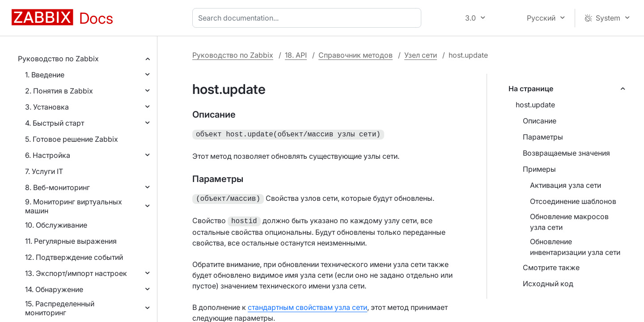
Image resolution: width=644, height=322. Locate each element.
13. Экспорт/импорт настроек (76, 273)
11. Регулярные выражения (71, 241)
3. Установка (47, 107)
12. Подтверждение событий (74, 257)
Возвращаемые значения (566, 153)
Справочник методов (356, 55)
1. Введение (45, 75)
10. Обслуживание (56, 225)
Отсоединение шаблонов (573, 201)
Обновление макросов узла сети (569, 222)
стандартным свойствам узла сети (307, 305)
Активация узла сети (566, 185)
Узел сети (421, 55)
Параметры (543, 137)
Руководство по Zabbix (58, 59)
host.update (535, 105)
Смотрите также (551, 267)
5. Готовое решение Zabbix (72, 139)
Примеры (539, 169)
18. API (296, 55)
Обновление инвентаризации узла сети (575, 247)
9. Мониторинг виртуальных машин (74, 206)
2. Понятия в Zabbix (59, 91)
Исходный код (548, 284)
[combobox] (309, 18)
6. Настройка (48, 155)
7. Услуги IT (44, 171)
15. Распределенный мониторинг (60, 308)
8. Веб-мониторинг (57, 187)
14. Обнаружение (54, 289)
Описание (540, 121)
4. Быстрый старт (55, 123)
